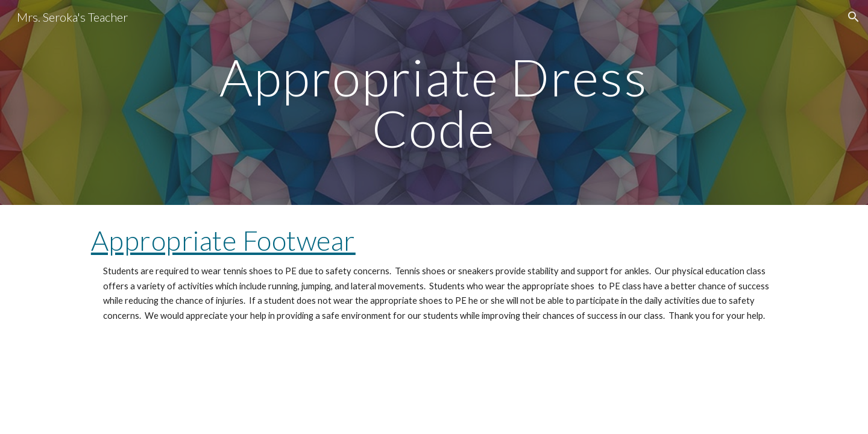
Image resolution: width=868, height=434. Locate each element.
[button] (854, 17)
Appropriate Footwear (223, 240)
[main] (434, 103)
